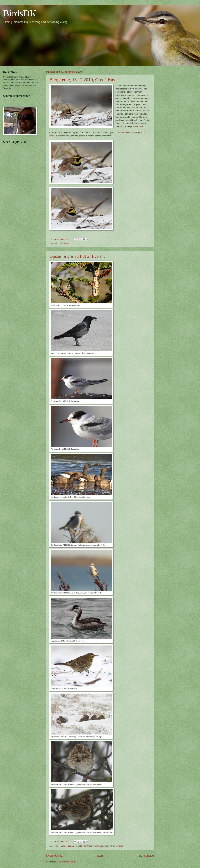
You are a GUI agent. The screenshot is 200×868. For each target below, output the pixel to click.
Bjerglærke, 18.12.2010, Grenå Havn (84, 80)
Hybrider (63, 846)
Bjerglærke (64, 243)
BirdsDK (20, 13)
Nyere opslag (54, 856)
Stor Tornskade (118, 846)
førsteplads (138, 126)
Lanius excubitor (75, 846)
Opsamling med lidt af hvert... (77, 256)
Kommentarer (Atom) (67, 862)
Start (100, 856)
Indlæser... (8, 100)
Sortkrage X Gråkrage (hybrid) (97, 846)
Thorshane (120, 133)
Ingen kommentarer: (61, 239)
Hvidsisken (131, 133)
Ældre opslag (146, 856)
